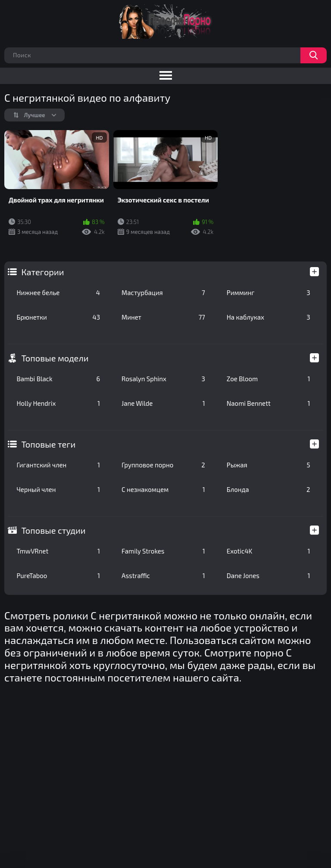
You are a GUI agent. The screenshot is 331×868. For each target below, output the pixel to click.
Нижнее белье (58, 292)
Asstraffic (163, 576)
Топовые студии (53, 530)
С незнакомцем (163, 489)
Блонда (269, 489)
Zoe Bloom (269, 379)
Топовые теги (48, 444)
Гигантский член (58, 465)
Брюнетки (58, 317)
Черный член (58, 489)
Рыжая (269, 465)
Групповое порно (163, 465)
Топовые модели (55, 358)
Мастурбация (163, 292)
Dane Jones (269, 576)
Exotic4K (269, 551)
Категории (42, 272)
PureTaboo (58, 576)
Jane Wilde (163, 403)
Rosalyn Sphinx (163, 379)
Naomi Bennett (269, 403)
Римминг (269, 292)
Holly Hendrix (58, 403)
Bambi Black (58, 379)
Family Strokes (163, 551)
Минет (163, 317)
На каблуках (269, 317)
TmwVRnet (58, 551)
